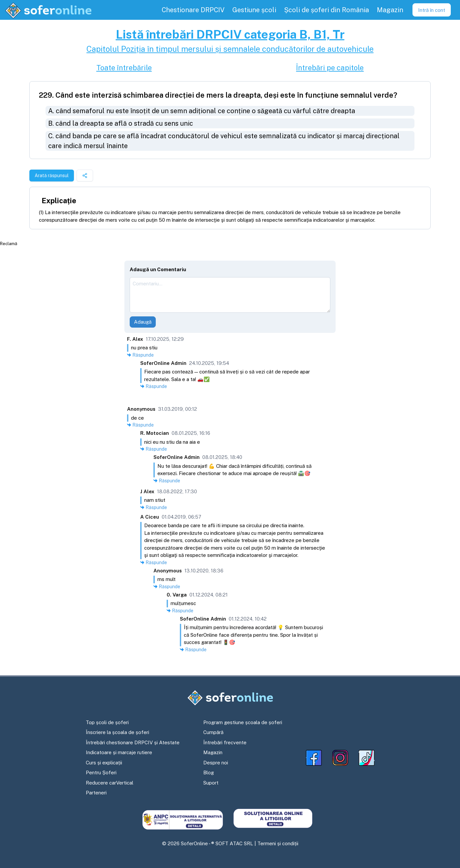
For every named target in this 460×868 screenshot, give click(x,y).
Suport (211, 783)
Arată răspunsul (52, 176)
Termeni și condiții (278, 843)
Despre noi (216, 763)
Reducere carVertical (110, 783)
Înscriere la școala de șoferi (117, 732)
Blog (209, 772)
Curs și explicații (104, 763)
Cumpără (213, 732)
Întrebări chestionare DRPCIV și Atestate (133, 742)
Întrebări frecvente (225, 742)
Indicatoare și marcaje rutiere (119, 752)
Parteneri (96, 793)
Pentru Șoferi (101, 772)
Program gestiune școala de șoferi (243, 722)
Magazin (213, 752)
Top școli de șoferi (107, 722)
